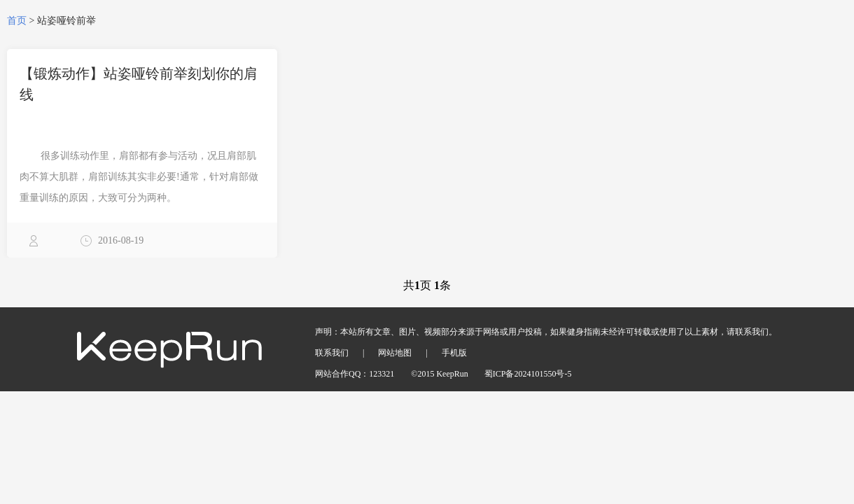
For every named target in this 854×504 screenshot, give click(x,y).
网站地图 (395, 353)
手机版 (454, 353)
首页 (17, 21)
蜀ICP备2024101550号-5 (528, 374)
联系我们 (332, 353)
